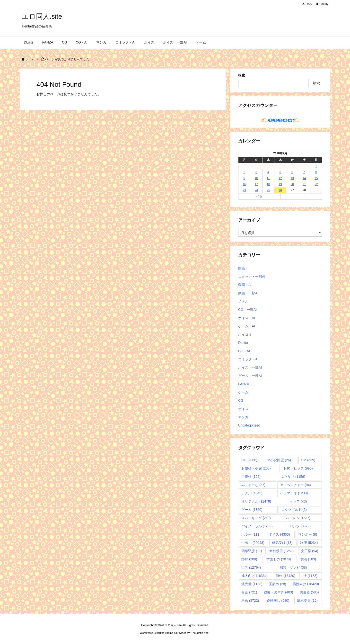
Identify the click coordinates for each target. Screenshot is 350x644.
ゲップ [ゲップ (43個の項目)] (298, 501)
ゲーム (243, 392)
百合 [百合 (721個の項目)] (249, 592)
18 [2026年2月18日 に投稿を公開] (268, 184)
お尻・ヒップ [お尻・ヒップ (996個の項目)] (298, 468)
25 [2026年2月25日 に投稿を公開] (268, 190)
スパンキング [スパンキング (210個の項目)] (256, 518)
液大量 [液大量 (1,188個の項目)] (252, 584)
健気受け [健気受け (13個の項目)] (282, 543)
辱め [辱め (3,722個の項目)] (250, 600)
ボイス (243, 409)
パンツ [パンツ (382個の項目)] (299, 526)
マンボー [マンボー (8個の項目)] (308, 534)
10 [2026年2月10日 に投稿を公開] (256, 178)
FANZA (244, 384)
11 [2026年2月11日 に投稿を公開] (268, 178)
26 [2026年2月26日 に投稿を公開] (280, 190)
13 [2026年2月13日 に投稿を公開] (292, 178)
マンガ (243, 417)
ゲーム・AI (247, 326)
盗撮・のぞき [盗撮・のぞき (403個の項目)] (278, 592)
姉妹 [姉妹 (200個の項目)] (249, 559)
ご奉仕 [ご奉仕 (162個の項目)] (251, 477)
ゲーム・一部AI (250, 376)
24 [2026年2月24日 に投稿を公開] (256, 190)
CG (241, 400)
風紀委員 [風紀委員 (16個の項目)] (307, 600)
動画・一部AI (248, 293)
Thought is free (200, 633)
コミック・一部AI (252, 277)
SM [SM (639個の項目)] (308, 460)
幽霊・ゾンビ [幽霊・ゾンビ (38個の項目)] (293, 567)
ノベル (243, 301)
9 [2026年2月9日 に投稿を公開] (244, 178)
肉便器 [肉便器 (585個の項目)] (309, 592)
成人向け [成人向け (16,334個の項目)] (254, 576)
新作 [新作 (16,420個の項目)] (285, 576)
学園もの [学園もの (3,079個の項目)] (279, 559)
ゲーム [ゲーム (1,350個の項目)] (252, 510)
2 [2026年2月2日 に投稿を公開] (244, 172)
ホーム (30, 59)
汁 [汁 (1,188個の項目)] (310, 576)
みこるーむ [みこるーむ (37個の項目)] (253, 485)
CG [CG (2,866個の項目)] (249, 460)
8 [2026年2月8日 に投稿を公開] (316, 172)
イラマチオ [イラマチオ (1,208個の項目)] (294, 493)
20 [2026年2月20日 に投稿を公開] (292, 184)
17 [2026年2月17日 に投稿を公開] (256, 184)
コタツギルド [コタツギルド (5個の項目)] (294, 510)
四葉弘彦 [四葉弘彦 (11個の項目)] (252, 551)
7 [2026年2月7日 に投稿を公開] (304, 172)
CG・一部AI (247, 310)
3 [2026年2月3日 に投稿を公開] (256, 172)
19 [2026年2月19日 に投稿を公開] (280, 184)
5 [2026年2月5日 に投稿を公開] (280, 172)
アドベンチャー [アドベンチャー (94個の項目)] (295, 485)
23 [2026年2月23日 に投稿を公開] (244, 190)
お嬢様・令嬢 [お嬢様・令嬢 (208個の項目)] (256, 468)
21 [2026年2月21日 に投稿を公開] (304, 184)
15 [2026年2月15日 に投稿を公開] (316, 178)
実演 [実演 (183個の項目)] (308, 559)
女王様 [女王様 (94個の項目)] (310, 551)
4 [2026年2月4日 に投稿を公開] (268, 172)
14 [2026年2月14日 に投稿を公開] (304, 178)
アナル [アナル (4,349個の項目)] (252, 493)
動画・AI (245, 285)
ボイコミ (245, 334)
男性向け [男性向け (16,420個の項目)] (306, 584)
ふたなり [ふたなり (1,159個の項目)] (293, 477)
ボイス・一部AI (250, 367)
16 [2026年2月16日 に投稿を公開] (244, 184)
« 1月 (259, 196)
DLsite (243, 343)
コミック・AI (248, 359)
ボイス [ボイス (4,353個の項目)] (279, 534)
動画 (242, 268)
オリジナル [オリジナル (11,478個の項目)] (256, 501)
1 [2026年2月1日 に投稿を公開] (316, 166)
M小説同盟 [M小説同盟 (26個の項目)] (279, 460)
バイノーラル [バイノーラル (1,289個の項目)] (257, 526)
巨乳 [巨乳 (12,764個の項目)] (251, 567)
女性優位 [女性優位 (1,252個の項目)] (281, 551)
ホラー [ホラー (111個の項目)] (251, 534)
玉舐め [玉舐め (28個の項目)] (277, 584)
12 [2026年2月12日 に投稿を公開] (280, 178)
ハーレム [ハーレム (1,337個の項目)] (298, 518)
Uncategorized (249, 425)
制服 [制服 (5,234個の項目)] (309, 543)
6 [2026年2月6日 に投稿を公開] (292, 172)
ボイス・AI (247, 318)
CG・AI (244, 351)
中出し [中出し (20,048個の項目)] (253, 543)
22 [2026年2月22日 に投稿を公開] (316, 184)
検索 (242, 75)
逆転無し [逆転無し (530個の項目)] (278, 600)
